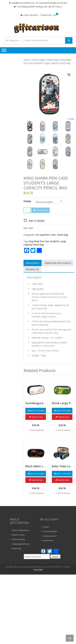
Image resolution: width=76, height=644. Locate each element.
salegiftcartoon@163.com (23, 3)
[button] (69, 75)
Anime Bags (38, 60)
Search (55, 557)
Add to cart (42, 210)
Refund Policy (19, 539)
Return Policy (18, 535)
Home (27, 60)
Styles (27, 201)
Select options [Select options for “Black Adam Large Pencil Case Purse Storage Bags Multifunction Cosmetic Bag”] (37, 474)
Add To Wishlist (37, 430)
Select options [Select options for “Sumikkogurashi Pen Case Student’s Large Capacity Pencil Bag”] (37, 411)
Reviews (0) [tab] (32, 269)
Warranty (17, 548)
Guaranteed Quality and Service (53, 3)
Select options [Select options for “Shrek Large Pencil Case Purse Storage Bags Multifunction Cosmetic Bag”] (64, 411)
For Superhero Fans (46, 235)
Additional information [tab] (58, 263)
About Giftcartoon (21, 530)
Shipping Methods (21, 544)
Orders (46, 527)
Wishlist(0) (47, 15)
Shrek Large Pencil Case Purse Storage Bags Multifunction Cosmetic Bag (62, 403)
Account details (50, 531)
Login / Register (30, 15)
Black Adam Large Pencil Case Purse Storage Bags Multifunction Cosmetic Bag (36, 466)
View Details (37, 417)
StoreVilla (38, 570)
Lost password (50, 536)
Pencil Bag (53, 60)
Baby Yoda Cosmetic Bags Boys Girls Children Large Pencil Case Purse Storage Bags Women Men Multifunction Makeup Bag (62, 466)
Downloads (48, 540)
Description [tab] (33, 263)
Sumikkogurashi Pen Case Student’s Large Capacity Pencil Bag (36, 403)
